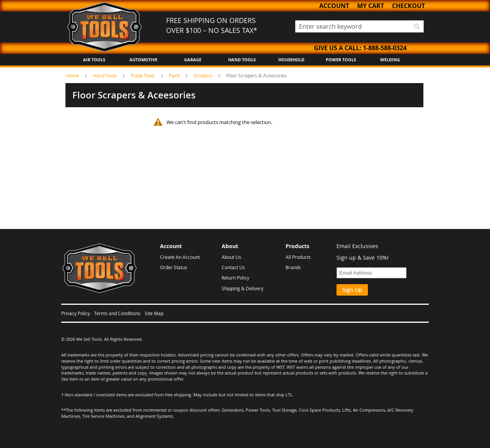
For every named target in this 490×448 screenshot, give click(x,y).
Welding (390, 60)
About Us (231, 257)
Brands (293, 267)
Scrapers (203, 75)
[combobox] (359, 26)
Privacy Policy (76, 313)
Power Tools (341, 60)
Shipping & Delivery (243, 288)
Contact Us (233, 267)
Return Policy (235, 278)
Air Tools (94, 60)
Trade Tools (143, 75)
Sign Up (352, 290)
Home (73, 75)
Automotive (143, 60)
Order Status (174, 267)
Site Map (154, 313)
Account (334, 6)
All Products (298, 257)
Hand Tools (242, 60)
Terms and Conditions (117, 313)
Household (291, 60)
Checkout (408, 6)
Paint (175, 75)
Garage (193, 60)
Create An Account (180, 257)
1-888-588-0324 (385, 48)
